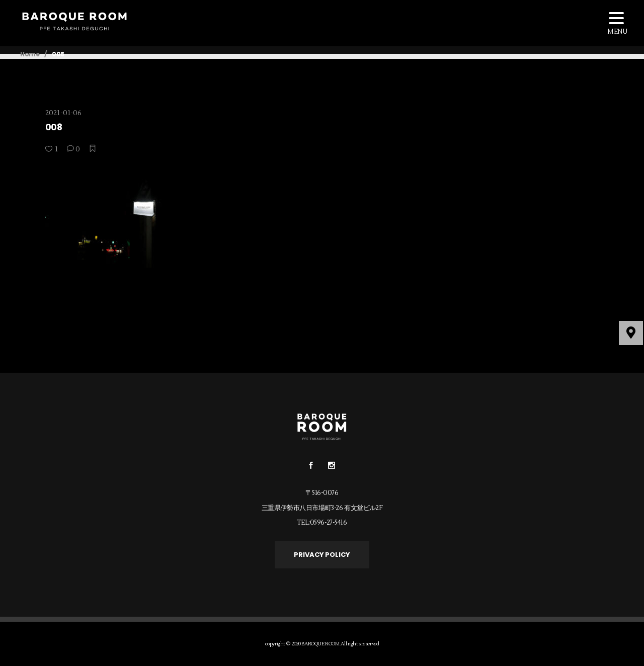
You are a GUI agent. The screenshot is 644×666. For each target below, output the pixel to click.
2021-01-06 (63, 113)
